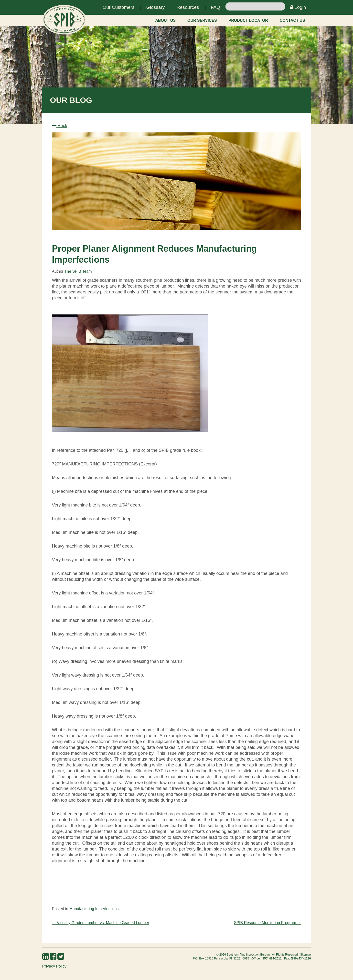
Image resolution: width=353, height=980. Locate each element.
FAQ (215, 7)
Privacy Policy (54, 966)
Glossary (156, 7)
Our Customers (118, 7)
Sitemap (305, 955)
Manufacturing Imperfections (94, 909)
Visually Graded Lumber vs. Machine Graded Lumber (101, 923)
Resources (188, 7)
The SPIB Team (78, 271)
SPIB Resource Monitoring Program (268, 923)
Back (60, 126)
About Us (165, 20)
